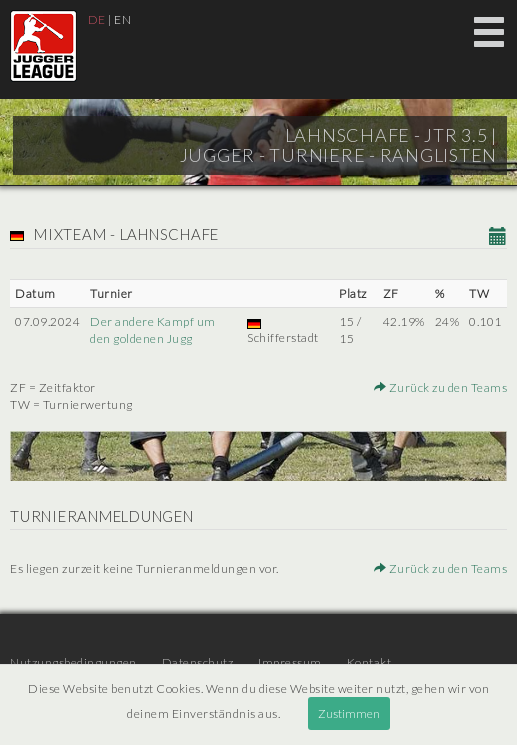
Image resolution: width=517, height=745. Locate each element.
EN (122, 19)
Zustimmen (349, 713)
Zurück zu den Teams (441, 387)
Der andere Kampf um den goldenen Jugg (153, 330)
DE (97, 19)
